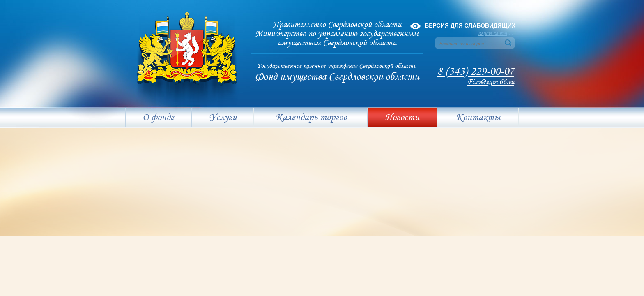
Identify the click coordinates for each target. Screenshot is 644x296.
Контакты (478, 118)
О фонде (158, 118)
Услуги (223, 118)
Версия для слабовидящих (470, 25)
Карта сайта (493, 33)
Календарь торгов (311, 118)
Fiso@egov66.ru (491, 82)
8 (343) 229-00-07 (476, 72)
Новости (402, 118)
